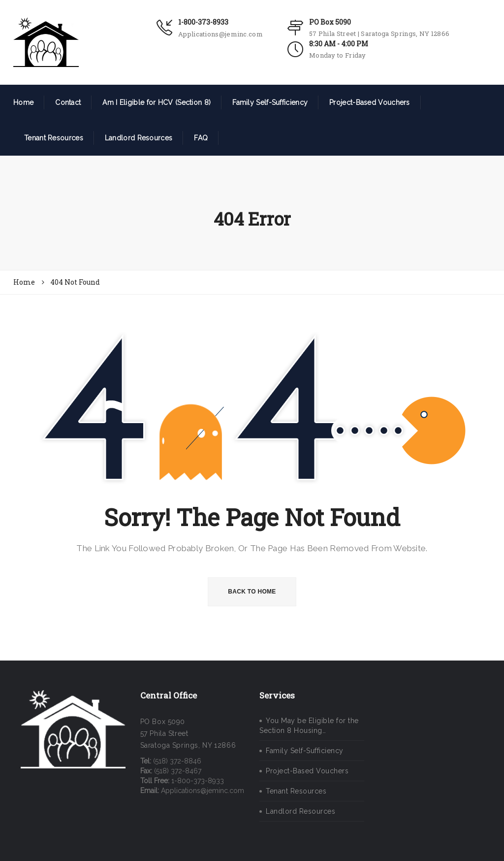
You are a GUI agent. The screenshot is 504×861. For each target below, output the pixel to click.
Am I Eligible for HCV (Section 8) (157, 102)
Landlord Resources (139, 138)
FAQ (201, 138)
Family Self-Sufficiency (270, 102)
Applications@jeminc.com (220, 34)
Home (23, 102)
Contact (68, 102)
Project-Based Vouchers (370, 102)
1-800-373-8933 (203, 22)
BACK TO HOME (252, 592)
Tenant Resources (54, 138)
